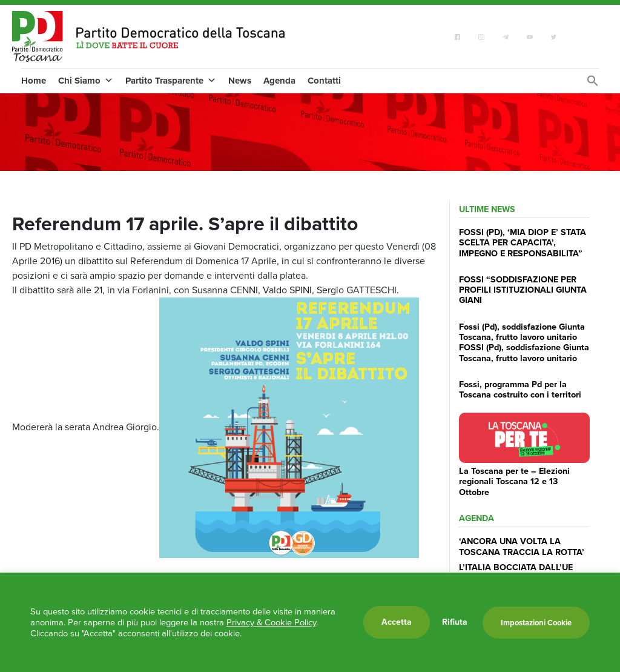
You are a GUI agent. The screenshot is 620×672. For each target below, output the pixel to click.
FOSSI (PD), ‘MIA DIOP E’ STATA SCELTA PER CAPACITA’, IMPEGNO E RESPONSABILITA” (523, 243)
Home (34, 81)
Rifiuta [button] (455, 622)
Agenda (279, 81)
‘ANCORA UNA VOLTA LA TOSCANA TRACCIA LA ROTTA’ (522, 546)
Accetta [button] (397, 622)
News (240, 81)
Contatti (324, 81)
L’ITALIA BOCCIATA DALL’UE (516, 567)
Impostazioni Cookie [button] (536, 623)
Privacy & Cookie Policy (271, 622)
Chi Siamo (86, 81)
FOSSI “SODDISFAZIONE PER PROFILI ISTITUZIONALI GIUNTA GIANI (523, 290)
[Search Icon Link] (593, 84)
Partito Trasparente (171, 81)
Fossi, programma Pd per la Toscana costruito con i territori (520, 389)
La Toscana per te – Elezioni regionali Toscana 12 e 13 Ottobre (514, 481)
